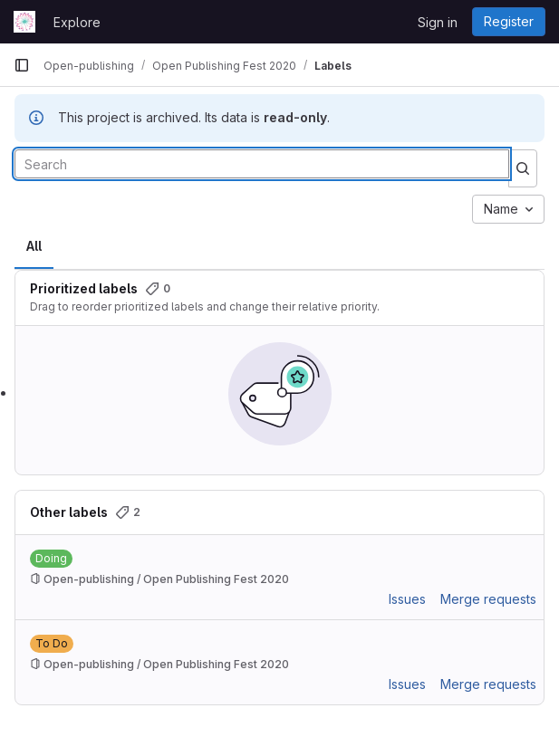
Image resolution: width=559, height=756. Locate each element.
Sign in (438, 22)
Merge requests (488, 599)
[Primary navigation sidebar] (22, 65)
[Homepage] (24, 22)
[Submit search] (523, 168)
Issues (407, 599)
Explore (77, 22)
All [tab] (34, 246)
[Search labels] (262, 164)
